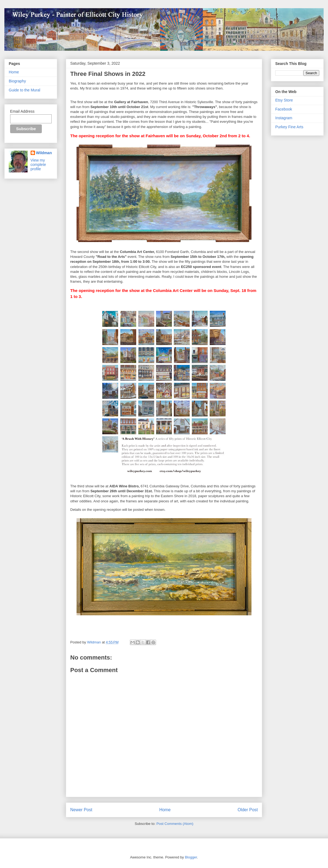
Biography (17, 81)
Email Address (22, 111)
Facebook (284, 109)
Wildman (44, 153)
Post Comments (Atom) (175, 824)
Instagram (284, 118)
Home (165, 810)
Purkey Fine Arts (289, 127)
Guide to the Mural (24, 90)
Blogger (191, 857)
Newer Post (81, 810)
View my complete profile (38, 165)
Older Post (248, 810)
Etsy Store (284, 100)
